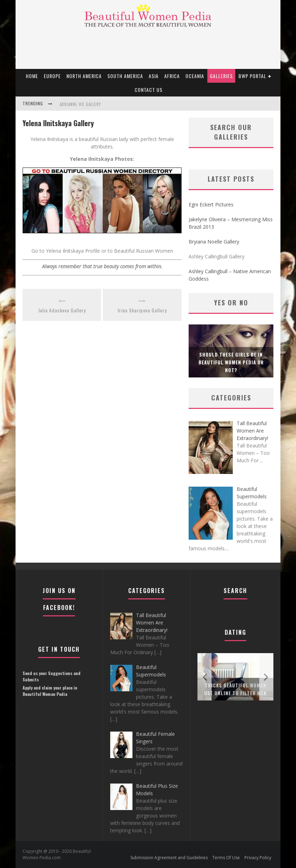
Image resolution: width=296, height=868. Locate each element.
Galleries (221, 76)
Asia (154, 76)
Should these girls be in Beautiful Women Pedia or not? (231, 362)
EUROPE (52, 76)
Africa (172, 76)
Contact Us (149, 90)
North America (84, 76)
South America (125, 76)
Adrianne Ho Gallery (80, 104)
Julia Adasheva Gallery (62, 310)
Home (32, 76)
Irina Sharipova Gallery (142, 310)
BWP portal (252, 76)
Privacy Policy (258, 858)
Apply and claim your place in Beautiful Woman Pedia (50, 691)
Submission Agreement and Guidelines (169, 858)
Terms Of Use (226, 858)
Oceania (195, 76)
